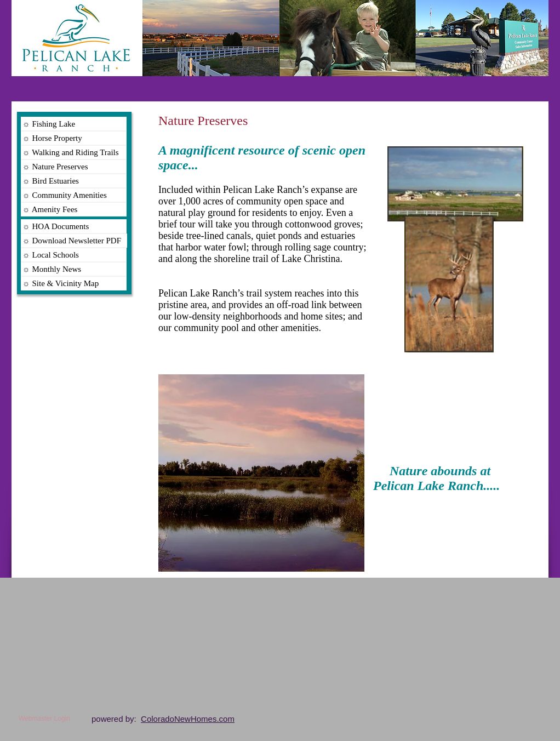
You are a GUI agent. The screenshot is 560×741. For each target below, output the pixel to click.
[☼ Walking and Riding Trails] (74, 152)
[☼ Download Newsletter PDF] (74, 241)
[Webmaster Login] (44, 719)
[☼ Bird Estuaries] (74, 181)
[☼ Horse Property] (74, 138)
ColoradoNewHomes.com (188, 719)
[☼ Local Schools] (74, 255)
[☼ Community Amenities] (74, 195)
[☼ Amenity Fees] (74, 209)
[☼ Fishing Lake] (74, 124)
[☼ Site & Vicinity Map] (74, 283)
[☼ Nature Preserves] (74, 167)
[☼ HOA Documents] (74, 226)
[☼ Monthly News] (74, 269)
